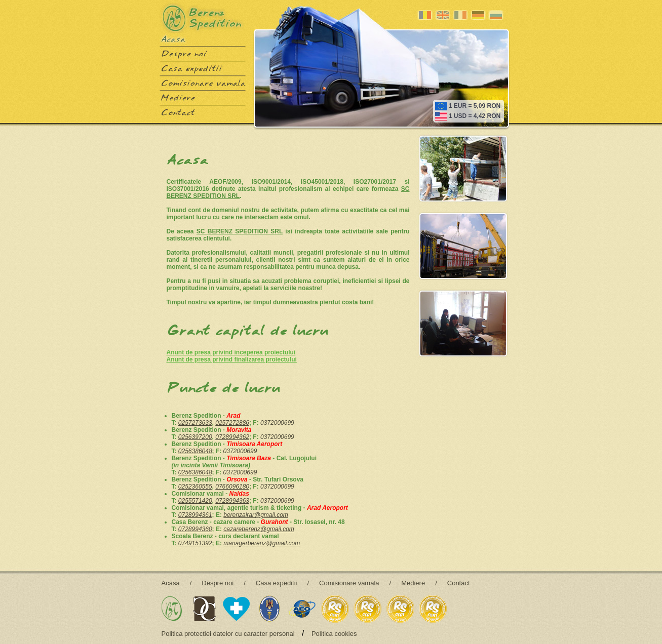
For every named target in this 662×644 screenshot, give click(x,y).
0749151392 (195, 543)
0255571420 (195, 501)
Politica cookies (334, 634)
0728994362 (232, 437)
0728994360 (195, 529)
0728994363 (232, 501)
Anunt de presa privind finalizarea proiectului (232, 359)
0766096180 (232, 487)
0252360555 (195, 487)
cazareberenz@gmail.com (259, 529)
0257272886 (232, 423)
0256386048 (195, 451)
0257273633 (195, 423)
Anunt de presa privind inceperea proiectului (231, 352)
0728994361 (195, 515)
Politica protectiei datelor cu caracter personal (228, 634)
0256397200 (195, 437)
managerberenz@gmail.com (262, 543)
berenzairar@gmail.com (256, 515)
